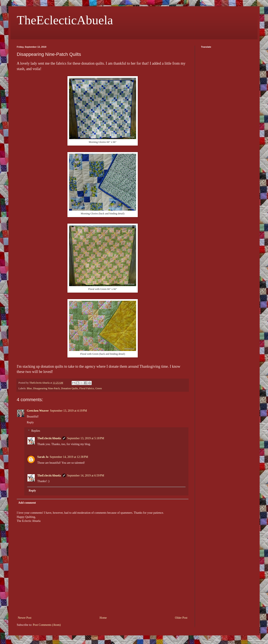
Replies (36, 431)
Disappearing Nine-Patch (46, 388)
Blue (29, 388)
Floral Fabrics (87, 388)
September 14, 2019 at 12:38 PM (69, 457)
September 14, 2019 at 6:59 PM (86, 476)
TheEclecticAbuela (65, 20)
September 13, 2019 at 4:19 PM (68, 411)
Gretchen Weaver (38, 411)
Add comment (27, 503)
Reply (30, 422)
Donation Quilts (70, 388)
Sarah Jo (43, 457)
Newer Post (25, 618)
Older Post (181, 618)
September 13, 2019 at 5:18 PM (86, 438)
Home (103, 618)
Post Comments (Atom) (47, 625)
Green (99, 388)
